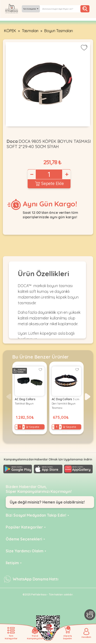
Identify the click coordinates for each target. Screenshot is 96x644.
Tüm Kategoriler (31, 9)
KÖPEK (10, 31)
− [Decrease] (31, 174)
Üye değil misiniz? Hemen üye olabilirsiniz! (47, 502)
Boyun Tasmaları (59, 31)
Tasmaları (30, 31)
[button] (88, 397)
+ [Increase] (66, 174)
